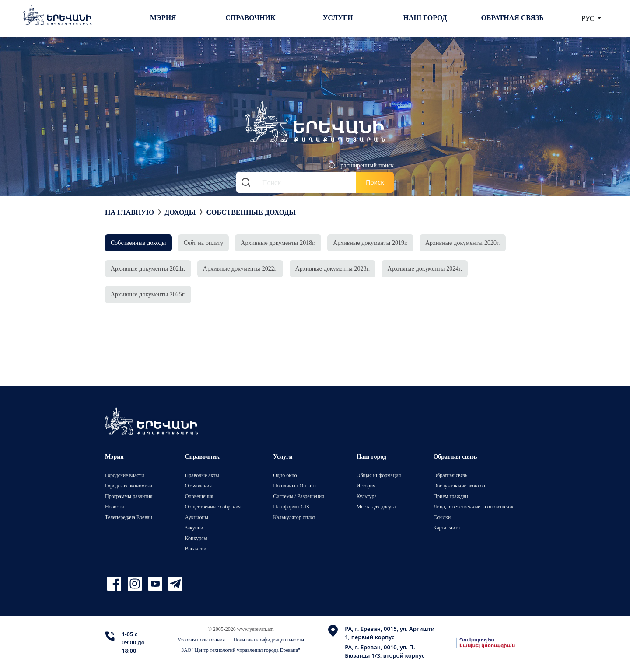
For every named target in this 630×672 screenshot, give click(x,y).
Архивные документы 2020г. (463, 242)
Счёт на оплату (204, 242)
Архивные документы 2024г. (425, 268)
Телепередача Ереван (129, 517)
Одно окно (285, 475)
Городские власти (124, 475)
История (366, 486)
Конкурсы (196, 538)
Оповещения (199, 496)
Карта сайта (446, 528)
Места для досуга (376, 507)
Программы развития (129, 496)
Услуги (338, 17)
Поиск (375, 182)
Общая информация (379, 475)
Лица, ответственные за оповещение (474, 507)
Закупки (194, 528)
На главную (129, 212)
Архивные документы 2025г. (148, 294)
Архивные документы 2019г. (370, 242)
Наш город (425, 17)
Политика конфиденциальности (269, 639)
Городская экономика (129, 486)
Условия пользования (201, 639)
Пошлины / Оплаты (295, 486)
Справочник (250, 17)
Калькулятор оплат (294, 517)
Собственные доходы (251, 212)
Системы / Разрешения (298, 496)
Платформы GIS (291, 507)
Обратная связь (513, 17)
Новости (115, 507)
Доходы (180, 212)
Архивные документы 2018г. (278, 242)
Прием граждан (450, 496)
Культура (367, 496)
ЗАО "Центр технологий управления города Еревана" (241, 650)
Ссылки (442, 517)
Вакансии (196, 548)
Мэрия (163, 17)
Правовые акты (202, 475)
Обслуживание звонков (459, 486)
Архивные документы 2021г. (148, 268)
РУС (589, 18)
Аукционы (197, 517)
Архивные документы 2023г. (333, 268)
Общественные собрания (213, 507)
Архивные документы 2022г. (240, 268)
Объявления (198, 486)
